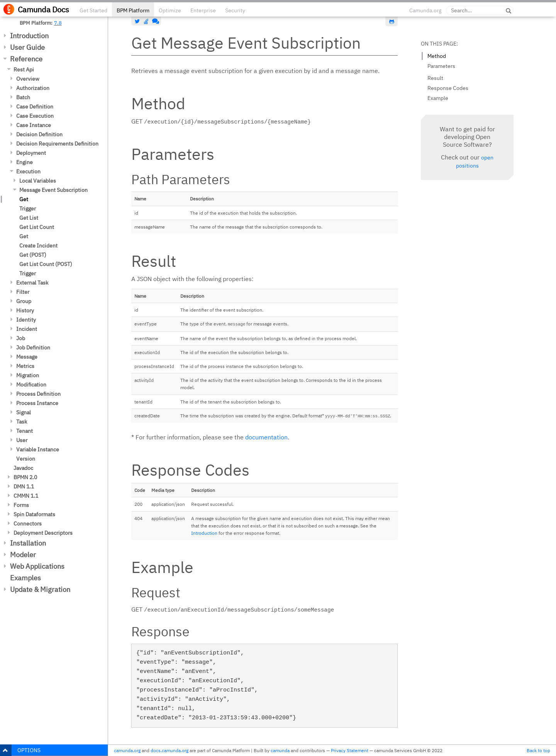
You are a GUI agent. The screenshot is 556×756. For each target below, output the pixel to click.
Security (235, 10)
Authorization (33, 88)
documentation (266, 437)
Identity (26, 320)
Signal (24, 412)
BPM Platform (133, 10)
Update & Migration (40, 589)
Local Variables (38, 181)
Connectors (28, 524)
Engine (25, 162)
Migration (28, 375)
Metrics (25, 366)
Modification (31, 385)
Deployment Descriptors (43, 533)
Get (24, 199)
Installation (28, 543)
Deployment (31, 153)
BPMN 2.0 (25, 477)
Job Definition (33, 347)
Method (437, 56)
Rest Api (24, 69)
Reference (26, 59)
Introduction (29, 36)
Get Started (93, 10)
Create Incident (38, 246)
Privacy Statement (350, 750)
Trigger (28, 208)
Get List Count (37, 227)
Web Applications (37, 566)
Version (26, 459)
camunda (280, 750)
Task (22, 422)
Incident (27, 329)
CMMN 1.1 (26, 496)
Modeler (23, 555)
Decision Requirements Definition (57, 144)
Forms (21, 505)
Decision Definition (39, 134)
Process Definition (38, 394)
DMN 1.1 (24, 486)
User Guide (27, 47)
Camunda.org (425, 10)
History (25, 310)
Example (438, 98)
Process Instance (37, 403)
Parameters (441, 66)
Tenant (25, 431)
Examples (25, 578)
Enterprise (203, 10)
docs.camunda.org (170, 750)
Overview (28, 79)
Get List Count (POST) (46, 264)
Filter (23, 292)
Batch (23, 97)
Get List (29, 218)
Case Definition (35, 107)
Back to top (538, 750)
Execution (28, 171)
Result (435, 78)
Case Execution (35, 116)
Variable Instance (38, 449)
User (22, 440)
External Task (32, 283)
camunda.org (127, 750)
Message (27, 357)
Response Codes (448, 88)
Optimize (170, 10)
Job (21, 338)
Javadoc (23, 468)
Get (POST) (33, 255)
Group (24, 301)
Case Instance (34, 125)
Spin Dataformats (34, 514)
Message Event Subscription (53, 190)
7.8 (58, 23)
